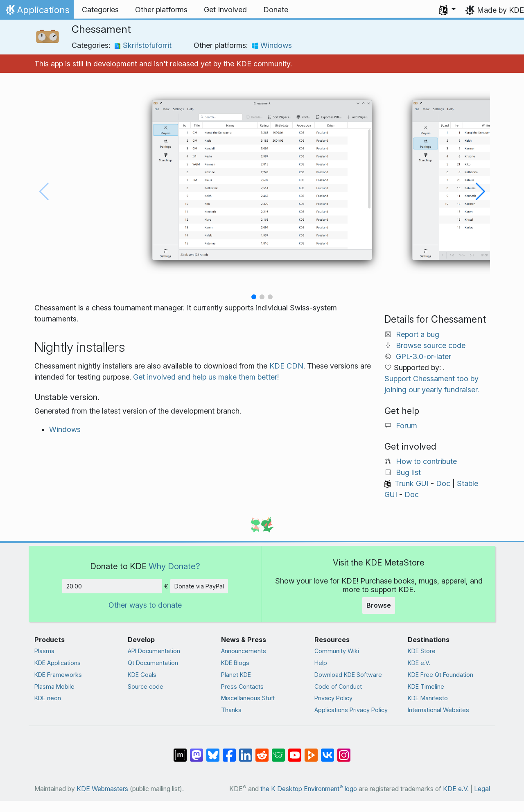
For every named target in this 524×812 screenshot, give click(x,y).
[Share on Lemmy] (278, 751)
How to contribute (426, 461)
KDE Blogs (235, 663)
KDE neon (48, 698)
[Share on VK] (327, 751)
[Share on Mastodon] (196, 751)
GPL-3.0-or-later (423, 356)
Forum (407, 426)
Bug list (408, 472)
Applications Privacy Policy (351, 710)
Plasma (44, 651)
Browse (379, 605)
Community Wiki (337, 651)
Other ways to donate (145, 605)
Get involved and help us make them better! (206, 377)
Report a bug (418, 334)
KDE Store (422, 651)
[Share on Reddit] (262, 751)
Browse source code (431, 345)
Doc (443, 483)
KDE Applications (58, 663)
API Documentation (154, 651)
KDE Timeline (426, 686)
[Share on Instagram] (344, 751)
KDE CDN (286, 366)
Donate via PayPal (199, 586)
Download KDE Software (348, 675)
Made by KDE (500, 10)
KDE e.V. (419, 663)
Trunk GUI (412, 483)
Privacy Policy (333, 698)
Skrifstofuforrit (143, 45)
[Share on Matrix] (180, 751)
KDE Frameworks (58, 675)
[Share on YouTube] (295, 751)
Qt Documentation (153, 663)
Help (321, 663)
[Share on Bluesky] (213, 751)
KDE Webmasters (102, 789)
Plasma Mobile (54, 686)
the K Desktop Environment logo (309, 789)
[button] (447, 10)
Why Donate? (174, 566)
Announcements (244, 651)
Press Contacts (242, 686)
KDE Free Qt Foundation (440, 675)
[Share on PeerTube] (311, 751)
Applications (37, 12)
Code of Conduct (338, 686)
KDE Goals (142, 675)
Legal (482, 789)
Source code (146, 686)
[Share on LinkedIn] (246, 751)
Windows (272, 45)
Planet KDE (236, 675)
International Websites (438, 710)
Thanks (231, 710)
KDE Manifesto (428, 698)
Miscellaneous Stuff (248, 698)
